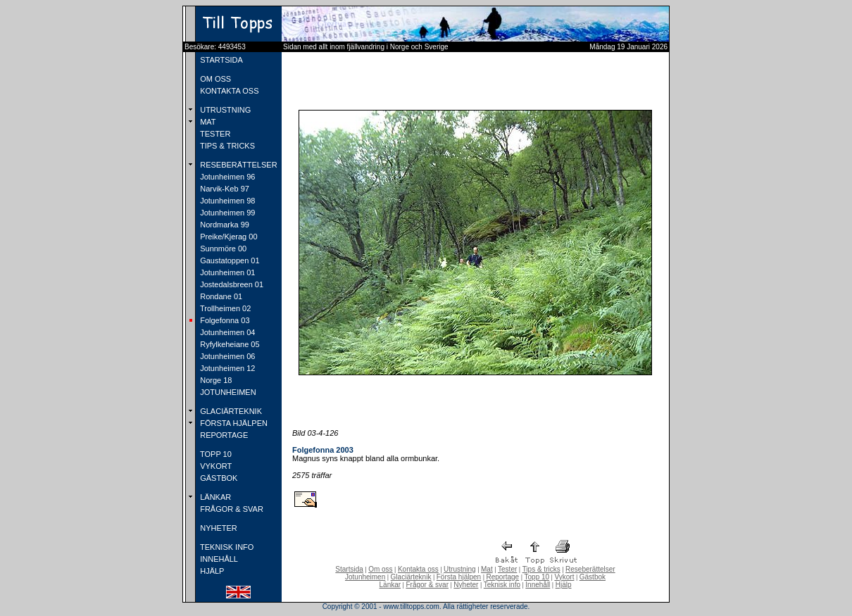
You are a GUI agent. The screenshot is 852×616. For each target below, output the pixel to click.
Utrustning (460, 569)
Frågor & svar (427, 585)
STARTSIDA (220, 60)
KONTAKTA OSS (228, 91)
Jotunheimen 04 (226, 332)
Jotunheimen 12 (226, 368)
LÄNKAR (214, 497)
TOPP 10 (215, 454)
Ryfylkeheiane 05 (228, 344)
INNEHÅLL (218, 559)
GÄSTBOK (218, 478)
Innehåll (538, 585)
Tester (507, 569)
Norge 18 (215, 380)
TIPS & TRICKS (226, 146)
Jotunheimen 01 (226, 272)
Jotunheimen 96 (226, 177)
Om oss (380, 569)
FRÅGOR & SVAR (231, 509)
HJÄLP (211, 571)
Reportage (502, 577)
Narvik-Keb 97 (224, 189)
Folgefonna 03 (224, 320)
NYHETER (218, 528)
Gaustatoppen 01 (228, 260)
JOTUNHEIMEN (227, 392)
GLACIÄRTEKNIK (230, 411)
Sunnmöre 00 (222, 249)
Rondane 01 (220, 296)
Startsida (349, 569)
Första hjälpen (459, 577)
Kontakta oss (418, 569)
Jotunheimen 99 (226, 213)
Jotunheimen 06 (226, 356)
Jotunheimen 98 (226, 201)
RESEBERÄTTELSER (237, 165)
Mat (487, 569)
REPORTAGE (223, 435)
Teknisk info (502, 585)
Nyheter (466, 585)
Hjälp (564, 585)
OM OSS (214, 79)
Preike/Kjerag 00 (227, 237)
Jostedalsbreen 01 (231, 284)
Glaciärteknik (411, 577)
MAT (207, 122)
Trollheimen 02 (224, 308)
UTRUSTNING (224, 110)
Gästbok (593, 577)
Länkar (390, 585)
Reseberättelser (590, 569)
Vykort (564, 577)
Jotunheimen (365, 577)
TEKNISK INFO (226, 547)
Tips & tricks (541, 569)
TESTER (214, 134)
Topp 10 (537, 577)
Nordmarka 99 (224, 225)
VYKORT (215, 466)
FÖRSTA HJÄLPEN (233, 423)
